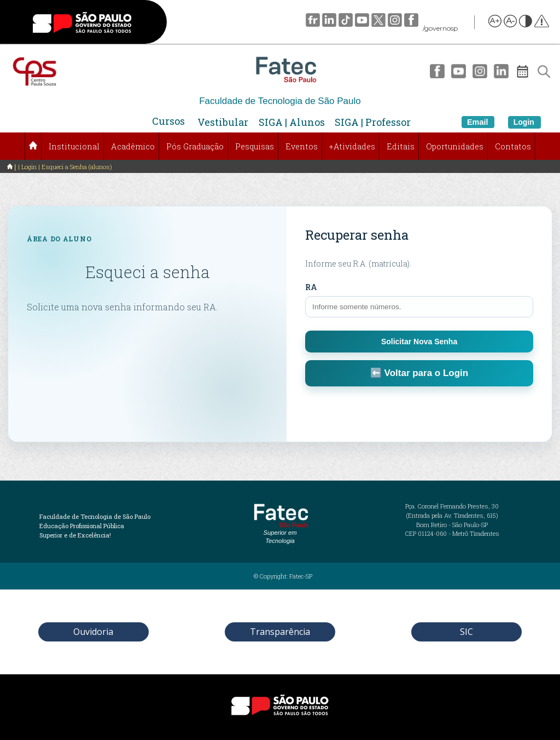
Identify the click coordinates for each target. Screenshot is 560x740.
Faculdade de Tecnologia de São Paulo (280, 101)
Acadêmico (133, 146)
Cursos (168, 121)
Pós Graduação (195, 146)
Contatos (513, 146)
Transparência (280, 632)
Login (524, 122)
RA (311, 287)
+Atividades (352, 146)
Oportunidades (455, 146)
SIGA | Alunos (292, 122)
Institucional (74, 146)
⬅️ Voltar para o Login (419, 373)
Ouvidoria (93, 632)
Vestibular (223, 122)
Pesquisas (255, 146)
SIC (466, 632)
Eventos (302, 146)
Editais (401, 146)
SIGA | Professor (373, 122)
